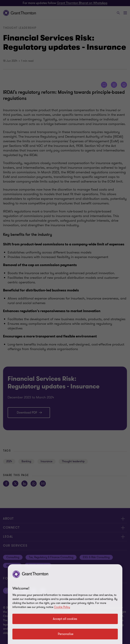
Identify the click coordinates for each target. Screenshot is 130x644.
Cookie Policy (62, 607)
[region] (65, 604)
